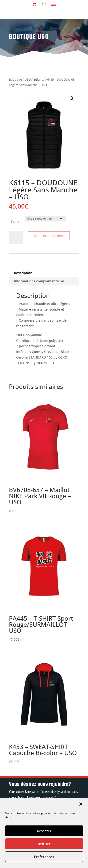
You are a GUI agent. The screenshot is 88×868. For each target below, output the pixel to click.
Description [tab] (23, 273)
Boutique (15, 79)
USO (28, 79)
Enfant (38, 79)
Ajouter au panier (49, 236)
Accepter (44, 831)
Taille (15, 222)
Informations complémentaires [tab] (39, 281)
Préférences (44, 857)
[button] (81, 804)
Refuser (44, 844)
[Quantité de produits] (16, 238)
